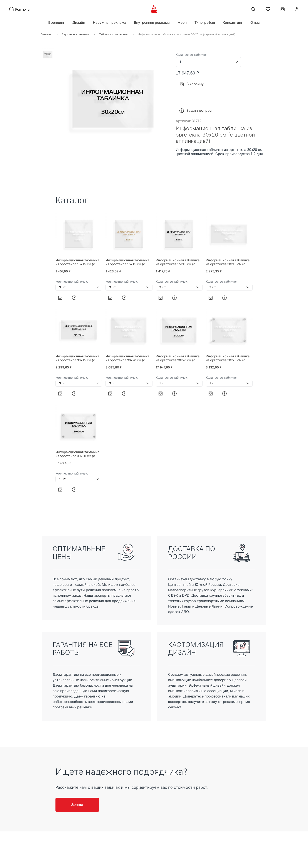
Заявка (77, 805)
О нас (255, 22)
